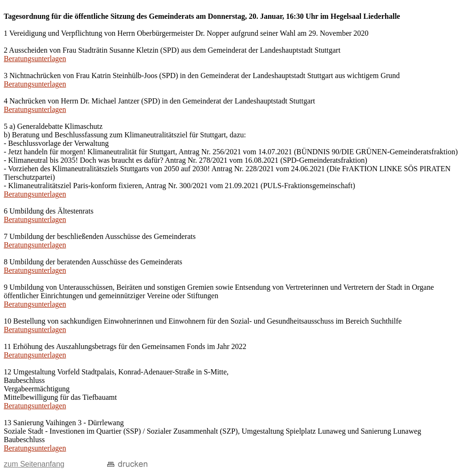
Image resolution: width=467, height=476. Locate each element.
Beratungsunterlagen (35, 59)
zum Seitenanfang (34, 464)
